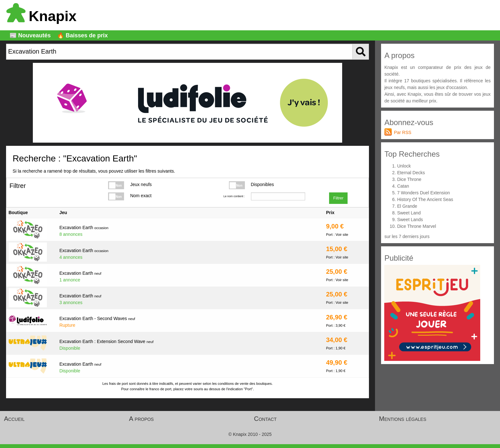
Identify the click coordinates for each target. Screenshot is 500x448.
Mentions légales (403, 419)
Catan (403, 186)
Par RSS (402, 132)
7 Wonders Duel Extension (423, 193)
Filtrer (338, 198)
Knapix (41, 16)
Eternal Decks (411, 173)
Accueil (15, 419)
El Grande (407, 206)
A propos (142, 419)
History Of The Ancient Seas (425, 199)
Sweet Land (409, 213)
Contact (265, 419)
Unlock (404, 166)
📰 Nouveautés (30, 35)
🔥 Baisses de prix (82, 35)
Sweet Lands (410, 220)
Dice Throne (409, 179)
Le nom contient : (234, 196)
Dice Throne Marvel (416, 226)
